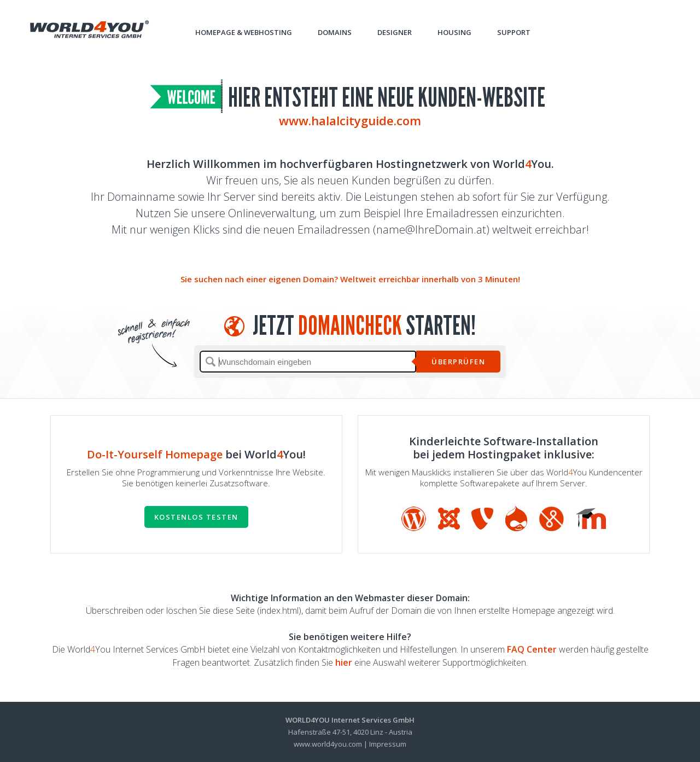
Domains (335, 32)
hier (344, 662)
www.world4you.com (328, 744)
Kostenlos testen (196, 517)
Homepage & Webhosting (244, 32)
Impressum (388, 744)
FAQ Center (532, 649)
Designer (395, 32)
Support (514, 32)
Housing (454, 32)
